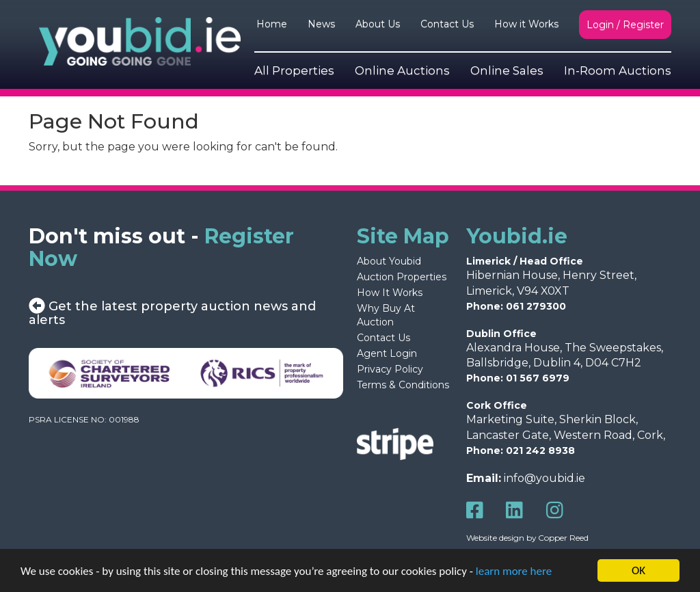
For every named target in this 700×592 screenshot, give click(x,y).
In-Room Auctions (618, 70)
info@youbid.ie (544, 478)
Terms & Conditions (403, 385)
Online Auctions (402, 70)
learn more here (514, 572)
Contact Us (447, 24)
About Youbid (389, 261)
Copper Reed (563, 538)
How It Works (390, 293)
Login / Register (625, 25)
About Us (378, 24)
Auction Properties (402, 277)
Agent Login (387, 353)
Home (272, 24)
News (321, 24)
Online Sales (507, 70)
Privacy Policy (390, 369)
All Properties (294, 70)
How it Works (526, 24)
